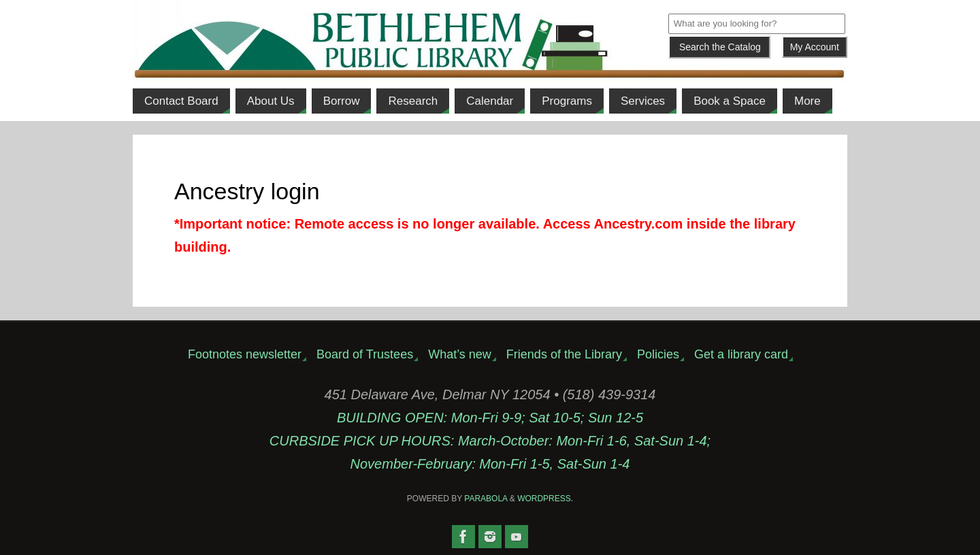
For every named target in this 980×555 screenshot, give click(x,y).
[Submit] (719, 47)
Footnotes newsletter (245, 354)
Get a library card (741, 354)
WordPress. (545, 499)
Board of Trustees (365, 354)
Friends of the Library (564, 354)
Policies (658, 354)
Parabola (486, 499)
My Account (815, 47)
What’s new (460, 354)
